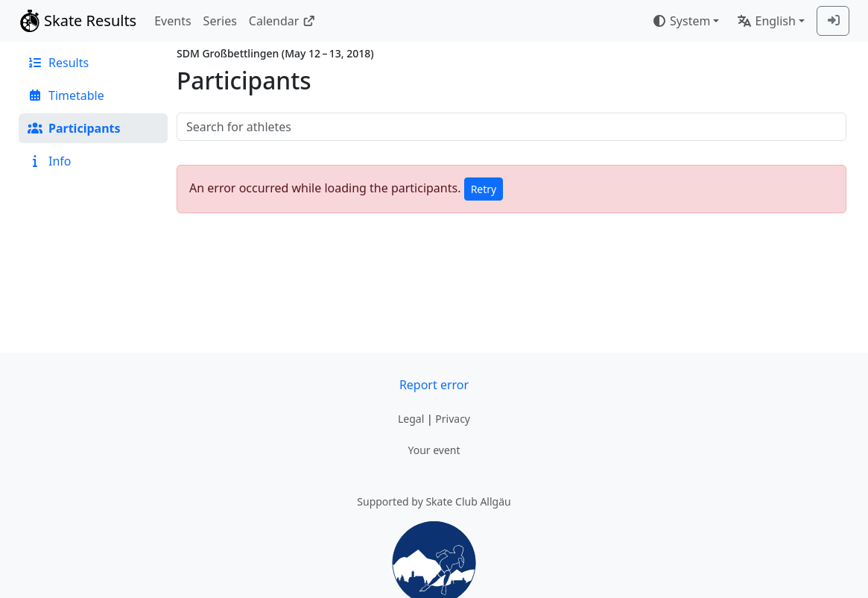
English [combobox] (766, 21)
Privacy (453, 419)
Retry (484, 189)
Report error (434, 385)
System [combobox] (681, 21)
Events (172, 21)
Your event (434, 450)
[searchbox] (511, 127)
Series (220, 21)
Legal (411, 419)
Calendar (282, 21)
